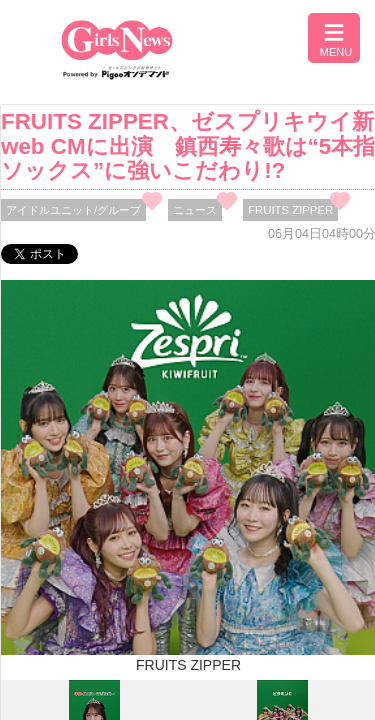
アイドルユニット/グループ (73, 210)
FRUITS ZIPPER (290, 210)
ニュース (195, 210)
